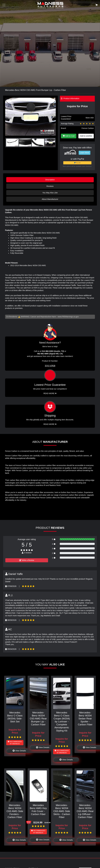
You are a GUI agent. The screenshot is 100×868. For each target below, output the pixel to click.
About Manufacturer (50, 199)
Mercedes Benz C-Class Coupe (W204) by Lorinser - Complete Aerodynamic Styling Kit (62, 722)
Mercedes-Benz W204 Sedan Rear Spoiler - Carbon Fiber (85, 719)
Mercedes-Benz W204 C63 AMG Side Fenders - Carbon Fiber (15, 811)
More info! (90, 118)
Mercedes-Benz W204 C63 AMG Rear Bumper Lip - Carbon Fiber (38, 719)
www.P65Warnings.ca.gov (68, 317)
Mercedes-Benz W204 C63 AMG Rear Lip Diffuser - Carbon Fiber (85, 811)
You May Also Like (50, 193)
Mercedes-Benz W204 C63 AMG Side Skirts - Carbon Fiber (62, 811)
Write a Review (27, 560)
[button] (53, 117)
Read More (50, 393)
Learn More (85, 153)
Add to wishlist (86, 136)
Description (50, 180)
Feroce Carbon (88, 128)
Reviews (50, 186)
